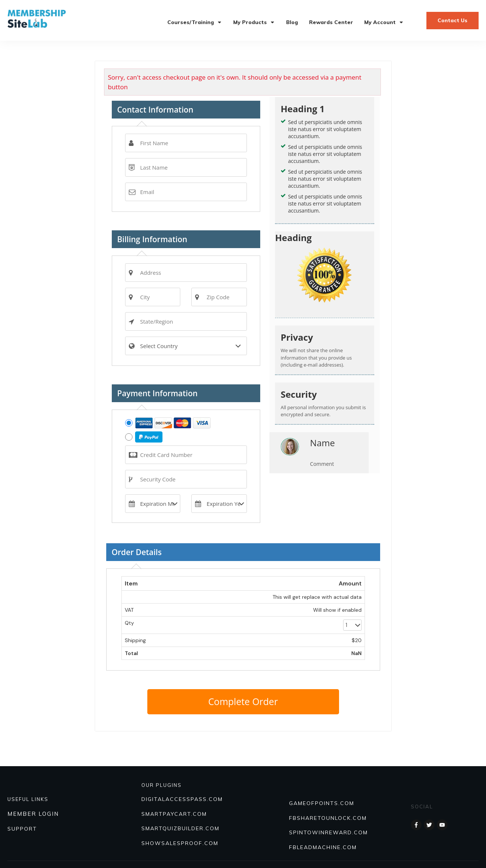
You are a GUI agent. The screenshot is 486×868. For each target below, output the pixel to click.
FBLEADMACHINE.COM (323, 847)
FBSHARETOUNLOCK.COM (328, 818)
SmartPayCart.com (174, 814)
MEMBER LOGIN (33, 814)
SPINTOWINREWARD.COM (329, 832)
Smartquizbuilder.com (180, 828)
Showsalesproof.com (180, 843)
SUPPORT (22, 829)
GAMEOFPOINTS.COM (322, 803)
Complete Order (243, 701)
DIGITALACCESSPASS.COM (182, 799)
